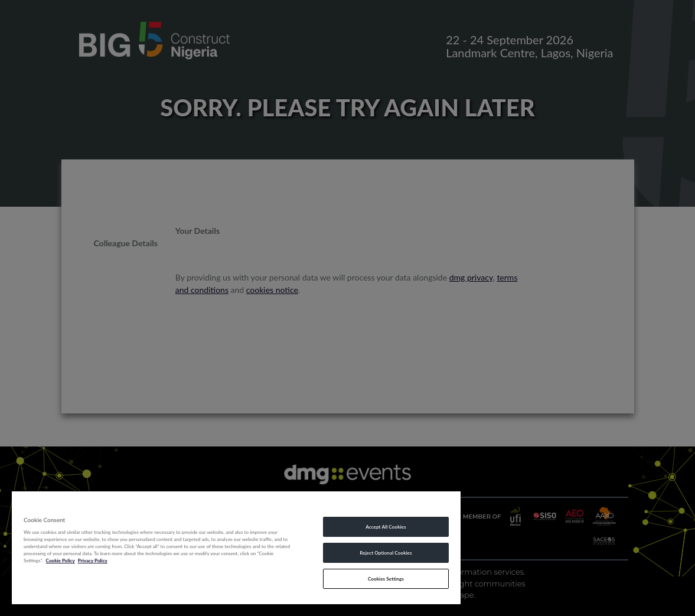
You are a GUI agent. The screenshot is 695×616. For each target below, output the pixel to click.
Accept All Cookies (386, 527)
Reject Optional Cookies (386, 553)
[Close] (452, 504)
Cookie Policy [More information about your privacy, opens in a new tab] (61, 560)
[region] (236, 547)
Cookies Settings (386, 579)
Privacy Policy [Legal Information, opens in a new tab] (93, 560)
